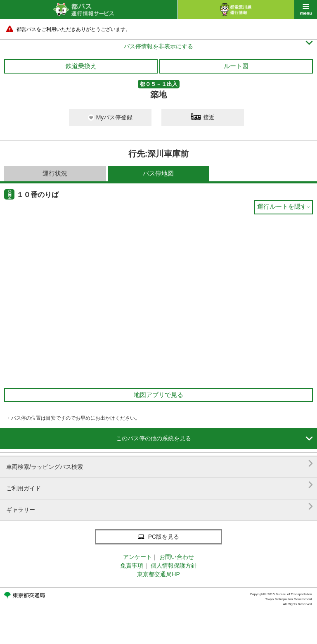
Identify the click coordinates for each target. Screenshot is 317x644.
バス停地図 (158, 173)
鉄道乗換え (81, 66)
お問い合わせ (177, 557)
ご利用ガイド (160, 485)
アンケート (137, 557)
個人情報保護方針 (174, 566)
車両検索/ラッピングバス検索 (160, 464)
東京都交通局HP (158, 574)
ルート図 (236, 66)
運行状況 (55, 173)
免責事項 (132, 566)
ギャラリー (160, 507)
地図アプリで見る (158, 395)
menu (306, 10)
